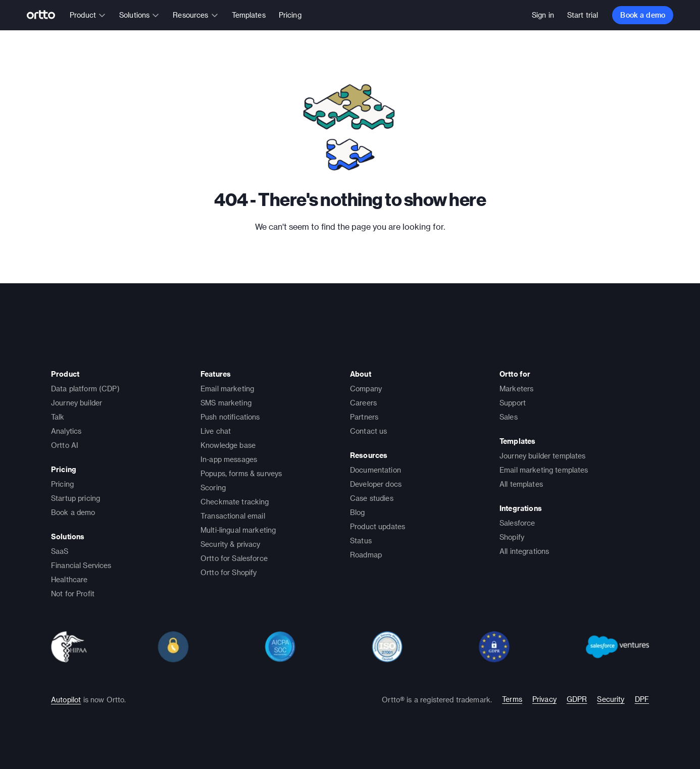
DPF (642, 699)
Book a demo (643, 15)
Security (611, 699)
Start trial (583, 15)
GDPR (577, 699)
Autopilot (66, 700)
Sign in (543, 15)
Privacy (544, 699)
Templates (249, 15)
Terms (512, 699)
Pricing (290, 15)
